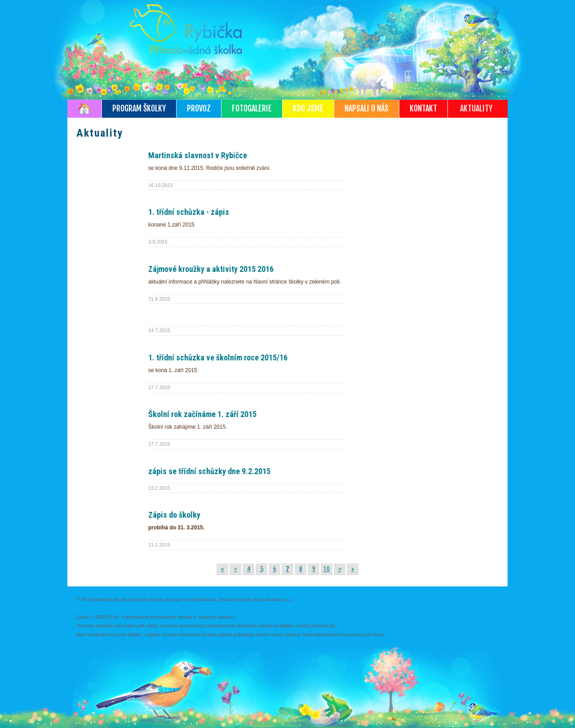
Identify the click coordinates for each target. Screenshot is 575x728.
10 (327, 569)
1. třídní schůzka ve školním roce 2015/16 (218, 357)
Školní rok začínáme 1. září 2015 (202, 414)
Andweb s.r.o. (279, 600)
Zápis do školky (174, 515)
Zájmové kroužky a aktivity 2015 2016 (211, 269)
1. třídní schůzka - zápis (189, 212)
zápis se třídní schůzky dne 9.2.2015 (209, 471)
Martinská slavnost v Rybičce (198, 155)
